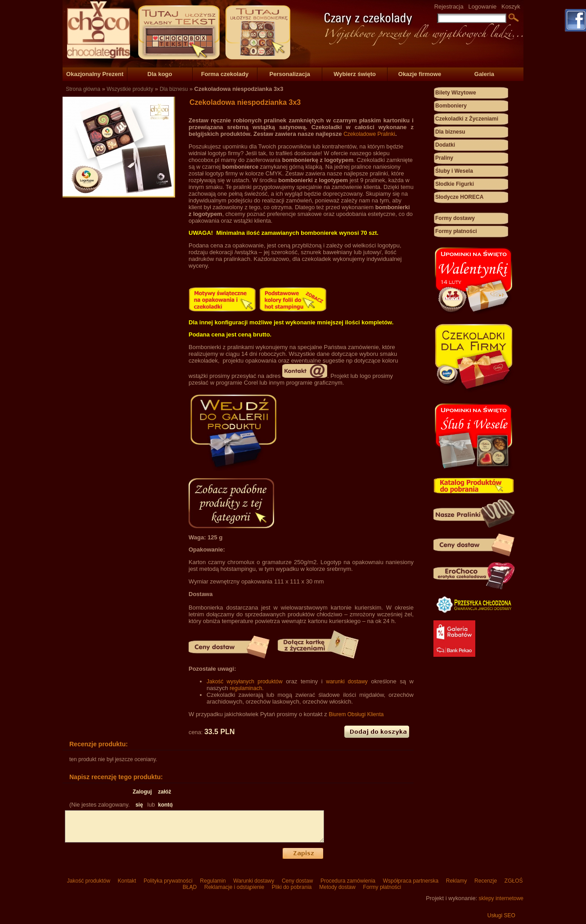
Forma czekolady (225, 74)
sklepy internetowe (501, 898)
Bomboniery (451, 106)
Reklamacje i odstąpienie (234, 887)
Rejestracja (449, 7)
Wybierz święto (355, 74)
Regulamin (213, 881)
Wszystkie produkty (130, 89)
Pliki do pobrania (291, 887)
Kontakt (127, 881)
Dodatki (445, 145)
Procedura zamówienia (348, 881)
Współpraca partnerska (410, 881)
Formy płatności (456, 231)
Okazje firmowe (420, 74)
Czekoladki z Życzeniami (467, 119)
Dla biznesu (174, 89)
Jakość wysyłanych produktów (245, 682)
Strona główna (83, 89)
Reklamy (456, 881)
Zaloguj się (139, 794)
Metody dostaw (337, 887)
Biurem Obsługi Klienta (356, 714)
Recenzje (486, 881)
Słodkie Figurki (455, 184)
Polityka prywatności (168, 881)
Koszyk (511, 7)
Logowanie (482, 7)
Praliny (444, 158)
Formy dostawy (455, 218)
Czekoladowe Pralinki (369, 134)
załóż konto (165, 794)
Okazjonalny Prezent (95, 74)
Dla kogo (160, 74)
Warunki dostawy (254, 881)
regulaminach (246, 688)
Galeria (484, 74)
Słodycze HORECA (459, 197)
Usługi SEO (501, 915)
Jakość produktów (88, 881)
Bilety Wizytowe (456, 93)
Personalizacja (290, 74)
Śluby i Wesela (454, 171)
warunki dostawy (347, 682)
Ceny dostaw (298, 881)
